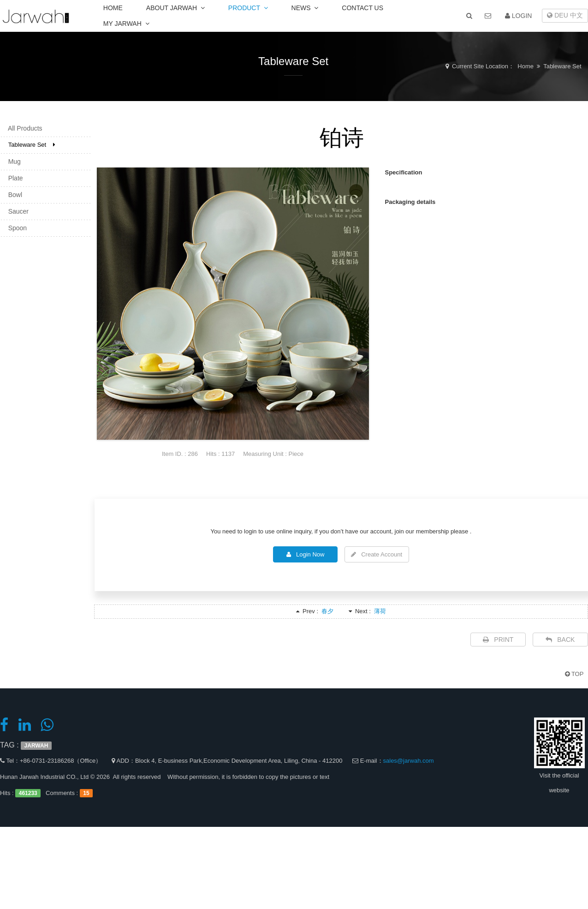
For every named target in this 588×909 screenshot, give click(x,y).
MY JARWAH (126, 24)
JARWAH (36, 746)
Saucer (16, 211)
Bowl (12, 195)
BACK (560, 640)
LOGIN (518, 16)
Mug (12, 161)
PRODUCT (248, 8)
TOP (574, 674)
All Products (23, 128)
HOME (113, 8)
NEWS (305, 8)
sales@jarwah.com (409, 761)
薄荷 (380, 611)
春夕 (327, 611)
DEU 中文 (565, 15)
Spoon (15, 228)
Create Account (377, 554)
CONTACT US (362, 8)
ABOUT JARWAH (175, 8)
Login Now (305, 554)
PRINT (498, 640)
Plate (13, 178)
